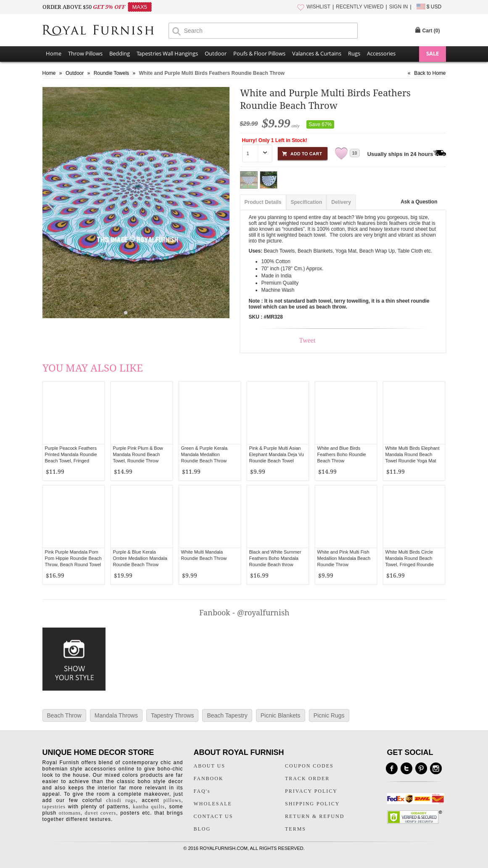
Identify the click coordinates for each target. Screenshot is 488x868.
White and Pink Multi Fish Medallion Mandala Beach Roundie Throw (344, 558)
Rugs (354, 53)
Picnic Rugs (329, 715)
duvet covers (100, 813)
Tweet (307, 340)
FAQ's (202, 791)
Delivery (341, 202)
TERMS (295, 829)
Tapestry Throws (172, 715)
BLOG (202, 829)
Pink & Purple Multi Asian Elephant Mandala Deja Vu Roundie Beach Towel (277, 454)
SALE (433, 53)
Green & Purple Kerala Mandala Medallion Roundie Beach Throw (204, 454)
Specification (307, 202)
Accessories (381, 53)
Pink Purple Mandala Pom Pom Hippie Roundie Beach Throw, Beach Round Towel (73, 558)
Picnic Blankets (281, 715)
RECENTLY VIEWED (360, 7)
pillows (172, 800)
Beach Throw (64, 715)
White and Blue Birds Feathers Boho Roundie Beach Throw (342, 454)
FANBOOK (209, 778)
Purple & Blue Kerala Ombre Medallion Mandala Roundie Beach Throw (140, 558)
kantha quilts (149, 807)
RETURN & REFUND (315, 816)
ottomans (70, 813)
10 (355, 153)
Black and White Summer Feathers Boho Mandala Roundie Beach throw (275, 558)
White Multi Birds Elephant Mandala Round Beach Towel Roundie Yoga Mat (413, 454)
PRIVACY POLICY (311, 791)
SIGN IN (399, 7)
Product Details (263, 202)
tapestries (54, 807)
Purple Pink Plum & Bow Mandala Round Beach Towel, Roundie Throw (138, 454)
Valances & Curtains (317, 53)
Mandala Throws (116, 715)
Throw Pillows (85, 53)
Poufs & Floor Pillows (259, 53)
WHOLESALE (213, 804)
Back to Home (430, 73)
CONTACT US (214, 816)
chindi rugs (121, 800)
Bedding (120, 53)
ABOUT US (210, 766)
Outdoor (216, 53)
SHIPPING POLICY (312, 804)
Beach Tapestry (227, 715)
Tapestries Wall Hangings (167, 53)
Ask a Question (419, 202)
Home (54, 53)
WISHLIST (318, 7)
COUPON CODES (309, 766)
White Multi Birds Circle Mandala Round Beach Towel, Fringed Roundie (410, 558)
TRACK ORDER (307, 778)
